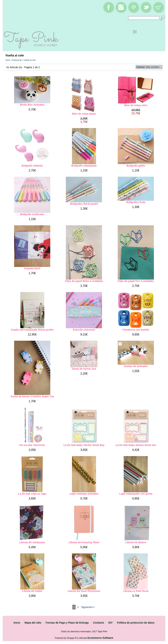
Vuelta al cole (30, 60)
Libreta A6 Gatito (32, 591)
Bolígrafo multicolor (32, 214)
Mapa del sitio (33, 623)
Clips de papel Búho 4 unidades (84, 281)
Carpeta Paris (32, 268)
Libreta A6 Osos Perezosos (84, 591)
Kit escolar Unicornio (32, 445)
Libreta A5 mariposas (32, 542)
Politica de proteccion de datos (136, 623)
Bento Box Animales (32, 105)
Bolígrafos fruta (136, 202)
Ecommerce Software (100, 638)
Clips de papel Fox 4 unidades (136, 281)
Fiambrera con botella (136, 330)
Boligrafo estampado (84, 166)
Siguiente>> (88, 607)
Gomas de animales (136, 366)
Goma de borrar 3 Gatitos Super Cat (32, 396)
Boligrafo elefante (32, 166)
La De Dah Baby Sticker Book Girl (136, 445)
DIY (110, 623)
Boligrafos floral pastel (84, 204)
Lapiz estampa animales (84, 494)
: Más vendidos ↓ (149, 67)
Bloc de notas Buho (84, 114)
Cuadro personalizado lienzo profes (32, 330)
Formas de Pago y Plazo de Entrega (67, 623)
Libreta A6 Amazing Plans (84, 542)
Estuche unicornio (84, 330)
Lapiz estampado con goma (136, 494)
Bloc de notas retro (136, 105)
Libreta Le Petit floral (136, 591)
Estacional (17, 60)
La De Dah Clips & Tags (32, 494)
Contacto (98, 623)
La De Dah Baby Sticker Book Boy (84, 445)
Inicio (8, 60)
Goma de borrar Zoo (84, 369)
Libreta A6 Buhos (136, 542)
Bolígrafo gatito (136, 166)
